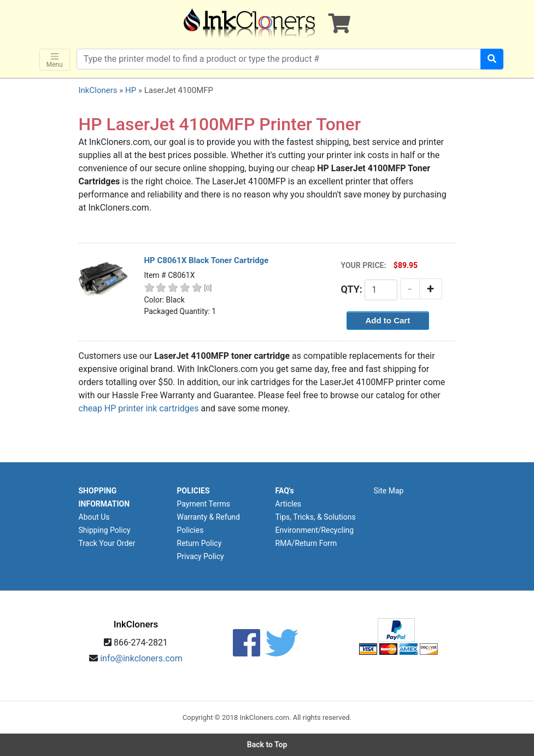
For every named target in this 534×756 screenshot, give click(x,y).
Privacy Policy (201, 556)
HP (131, 90)
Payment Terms (204, 504)
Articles (289, 504)
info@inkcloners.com (141, 658)
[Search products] (279, 59)
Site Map (389, 491)
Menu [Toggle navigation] (55, 60)
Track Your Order (107, 543)
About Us (94, 517)
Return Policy (199, 543)
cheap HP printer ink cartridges (139, 408)
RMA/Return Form (306, 543)
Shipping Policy (105, 530)
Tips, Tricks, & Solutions (316, 517)
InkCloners (98, 90)
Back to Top (267, 745)
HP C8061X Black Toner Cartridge (207, 260)
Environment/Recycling (315, 530)
